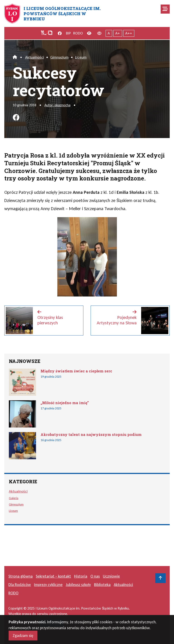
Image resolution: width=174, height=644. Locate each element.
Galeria (14, 498)
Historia (81, 576)
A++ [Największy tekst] (129, 33)
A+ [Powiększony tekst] (118, 33)
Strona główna (21, 576)
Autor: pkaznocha (57, 105)
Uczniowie (111, 576)
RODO (78, 33)
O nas (95, 576)
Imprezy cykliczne (48, 585)
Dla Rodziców (20, 585)
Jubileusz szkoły (78, 585)
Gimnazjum (59, 57)
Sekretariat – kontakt (53, 576)
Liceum (81, 57)
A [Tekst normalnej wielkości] (109, 33)
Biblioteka (102, 585)
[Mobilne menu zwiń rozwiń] (165, 9)
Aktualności (35, 57)
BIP (68, 33)
